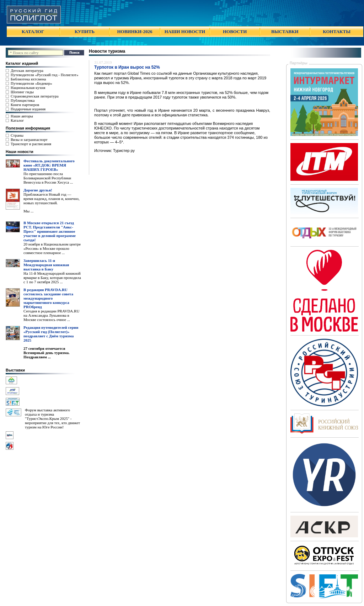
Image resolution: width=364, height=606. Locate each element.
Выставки (15, 370)
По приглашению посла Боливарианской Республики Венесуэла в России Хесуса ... (48, 178)
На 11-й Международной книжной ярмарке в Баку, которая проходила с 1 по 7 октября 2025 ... (52, 278)
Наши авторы (22, 116)
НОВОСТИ (235, 31)
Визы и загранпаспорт (29, 139)
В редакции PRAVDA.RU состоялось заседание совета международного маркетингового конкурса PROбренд (48, 298)
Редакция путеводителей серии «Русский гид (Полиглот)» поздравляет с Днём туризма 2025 (51, 334)
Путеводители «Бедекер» (31, 83)
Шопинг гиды (22, 92)
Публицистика (23, 100)
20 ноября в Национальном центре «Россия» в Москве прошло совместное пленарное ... (52, 248)
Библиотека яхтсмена (28, 79)
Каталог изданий (22, 63)
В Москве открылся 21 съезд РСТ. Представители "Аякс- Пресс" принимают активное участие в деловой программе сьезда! (50, 231)
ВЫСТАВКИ (285, 31)
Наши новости (20, 152)
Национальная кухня (28, 88)
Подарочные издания (28, 109)
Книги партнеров (25, 105)
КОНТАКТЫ (337, 31)
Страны (17, 135)
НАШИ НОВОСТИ (185, 31)
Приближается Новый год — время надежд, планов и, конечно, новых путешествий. (52, 199)
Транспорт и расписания (31, 144)
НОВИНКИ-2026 (135, 31)
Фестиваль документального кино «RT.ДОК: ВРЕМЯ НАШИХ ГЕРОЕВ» (49, 165)
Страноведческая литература (35, 96)
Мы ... (28, 211)
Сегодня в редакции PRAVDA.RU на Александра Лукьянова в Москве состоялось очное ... (51, 315)
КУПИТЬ (85, 31)
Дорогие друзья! (38, 190)
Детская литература (27, 70)
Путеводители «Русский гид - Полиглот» (44, 75)
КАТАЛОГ (33, 31)
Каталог (17, 120)
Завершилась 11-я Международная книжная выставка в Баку (46, 265)
